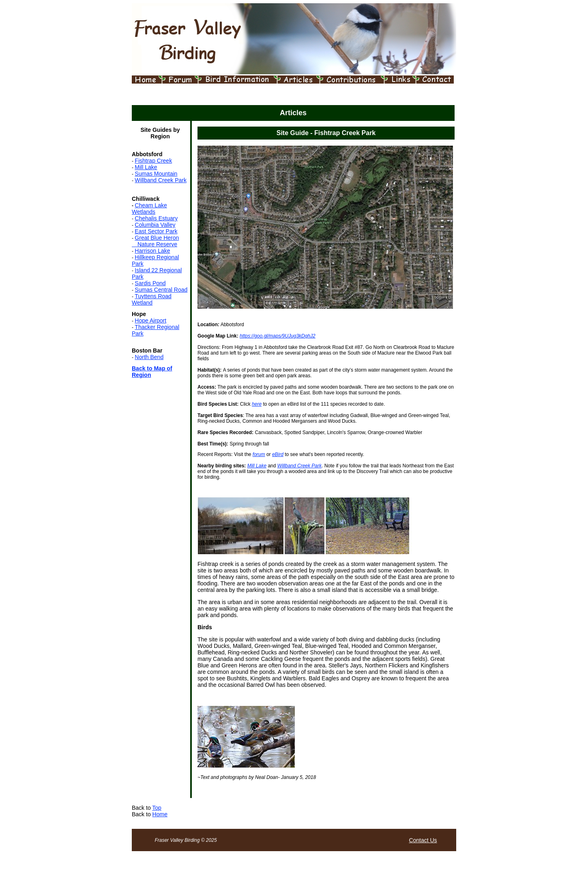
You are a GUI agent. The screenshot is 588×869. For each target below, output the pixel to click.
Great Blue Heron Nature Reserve (155, 241)
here (257, 404)
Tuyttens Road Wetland (152, 299)
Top (157, 808)
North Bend (149, 357)
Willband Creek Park (161, 180)
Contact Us (423, 840)
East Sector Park (156, 231)
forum (259, 454)
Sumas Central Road (161, 290)
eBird (278, 454)
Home (160, 814)
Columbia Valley (155, 225)
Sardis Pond (150, 283)
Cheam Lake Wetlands (149, 209)
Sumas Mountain (156, 174)
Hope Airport (150, 320)
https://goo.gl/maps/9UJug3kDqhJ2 (278, 336)
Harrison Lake (152, 251)
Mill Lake (146, 167)
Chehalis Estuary (156, 218)
